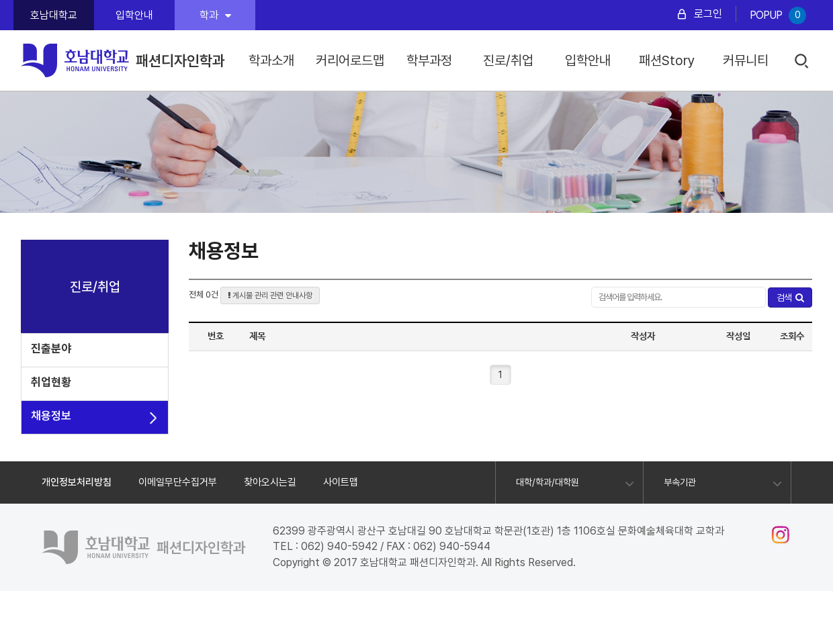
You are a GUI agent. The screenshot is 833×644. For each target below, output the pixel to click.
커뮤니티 (746, 60)
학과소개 (271, 60)
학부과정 (429, 60)
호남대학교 (54, 15)
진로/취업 (508, 60)
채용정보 (51, 416)
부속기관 (680, 482)
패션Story (667, 60)
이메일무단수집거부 (178, 482)
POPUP (778, 15)
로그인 (708, 14)
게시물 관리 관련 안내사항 (270, 295)
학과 (215, 15)
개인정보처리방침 (77, 482)
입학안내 (134, 15)
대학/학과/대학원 (547, 482)
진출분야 (51, 349)
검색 (802, 61)
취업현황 (51, 382)
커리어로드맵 (350, 60)
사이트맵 (341, 482)
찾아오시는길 (270, 482)
